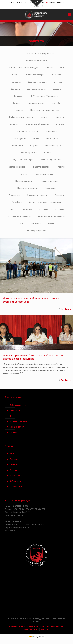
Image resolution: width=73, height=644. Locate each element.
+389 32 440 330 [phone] (19, 2)
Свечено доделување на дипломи (45, 202)
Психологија (14, 195)
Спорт (12, 209)
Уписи (12, 454)
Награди (34, 145)
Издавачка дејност (36, 103)
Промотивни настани (27, 188)
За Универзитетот (18, 405)
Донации (15, 89)
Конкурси (59, 117)
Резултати (60, 195)
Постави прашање (18, 421)
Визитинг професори (34, 75)
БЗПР (62, 68)
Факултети (15, 410)
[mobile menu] (69, 14)
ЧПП (11, 416)
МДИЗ (36, 138)
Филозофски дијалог (36, 230)
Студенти (44, 209)
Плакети (61, 167)
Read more (66, 309)
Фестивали (36, 223)
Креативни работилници (37, 124)
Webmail (13, 432)
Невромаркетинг (29, 153)
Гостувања (16, 82)
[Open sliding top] (36, 3)
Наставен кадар (53, 145)
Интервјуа (18, 110)
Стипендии (27, 209)
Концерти (14, 124)
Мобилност (18, 145)
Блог (14, 75)
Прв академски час (24, 181)
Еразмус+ (57, 89)
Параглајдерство (41, 167)
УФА (21, 223)
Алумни (49, 68)
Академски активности (36, 60)
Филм (51, 223)
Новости (48, 153)
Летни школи (51, 131)
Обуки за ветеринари (23, 160)
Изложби (56, 103)
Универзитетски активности (51, 216)
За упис (16, 103)
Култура (60, 124)
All (19, 53)
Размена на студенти (37, 195)
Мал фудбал (20, 138)
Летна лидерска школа (27, 131)
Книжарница (16, 487)
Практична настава (44, 174)
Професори (50, 188)
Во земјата (56, 75)
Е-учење (13, 470)
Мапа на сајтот (17, 427)
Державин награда (37, 82)
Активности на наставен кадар (23, 68)
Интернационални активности (45, 110)
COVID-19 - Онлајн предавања (41, 53)
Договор (58, 82)
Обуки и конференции (50, 160)
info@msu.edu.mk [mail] (57, 2)
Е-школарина (16, 476)
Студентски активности (19, 216)
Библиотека (15, 481)
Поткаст (24, 174)
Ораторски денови (17, 167)
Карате (44, 117)
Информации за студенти (21, 117)
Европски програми (36, 89)
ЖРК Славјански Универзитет (45, 96)
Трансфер (14, 459)
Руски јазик (17, 202)
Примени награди (49, 181)
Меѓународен (53, 138)
